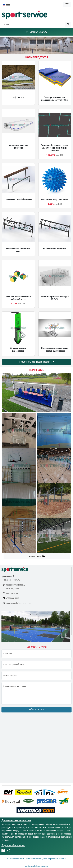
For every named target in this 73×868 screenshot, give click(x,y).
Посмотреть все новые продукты (37, 362)
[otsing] (33, 24)
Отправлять (37, 710)
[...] (26, 409)
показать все (37, 556)
